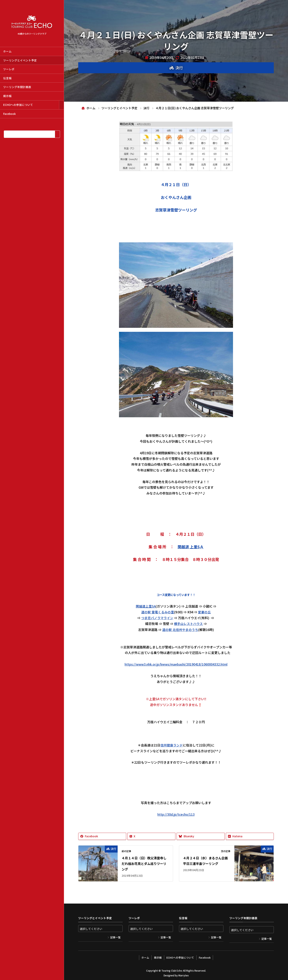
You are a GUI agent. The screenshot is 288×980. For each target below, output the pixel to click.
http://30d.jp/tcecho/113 (176, 813)
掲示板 (7, 96)
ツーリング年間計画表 (17, 87)
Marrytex (183, 974)
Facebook (9, 114)
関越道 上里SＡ (191, 547)
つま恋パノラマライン (157, 618)
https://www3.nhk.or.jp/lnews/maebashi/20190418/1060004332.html (176, 664)
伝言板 (7, 78)
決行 (179, 68)
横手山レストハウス (188, 623)
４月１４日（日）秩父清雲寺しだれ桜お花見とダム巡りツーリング (144, 863)
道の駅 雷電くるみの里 (158, 612)
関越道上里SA (146, 606)
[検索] (57, 134)
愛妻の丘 (204, 612)
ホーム (7, 51)
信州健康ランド (172, 744)
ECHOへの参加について (18, 105)
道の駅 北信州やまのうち (180, 629)
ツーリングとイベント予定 (20, 60)
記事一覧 (115, 936)
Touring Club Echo (172, 969)
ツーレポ (9, 69)
